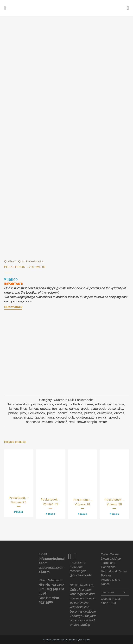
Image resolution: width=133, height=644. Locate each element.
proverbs (76, 413)
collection (76, 404)
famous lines (18, 409)
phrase (13, 413)
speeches (33, 422)
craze (89, 404)
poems (63, 413)
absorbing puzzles (29, 404)
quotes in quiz (23, 417)
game (63, 409)
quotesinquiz (65, 417)
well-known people (83, 422)
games (74, 409)
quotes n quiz (44, 417)
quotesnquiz (85, 417)
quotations (105, 413)
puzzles (90, 413)
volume (47, 422)
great (85, 409)
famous (119, 404)
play (23, 413)
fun (54, 409)
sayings (101, 417)
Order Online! (110, 554)
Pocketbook (37, 413)
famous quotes (39, 409)
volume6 (61, 422)
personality (115, 409)
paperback (98, 409)
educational (103, 404)
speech (114, 417)
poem (51, 413)
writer (103, 422)
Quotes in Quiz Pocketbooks (24, 261)
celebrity (61, 404)
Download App (111, 559)
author (49, 404)
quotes (119, 413)
